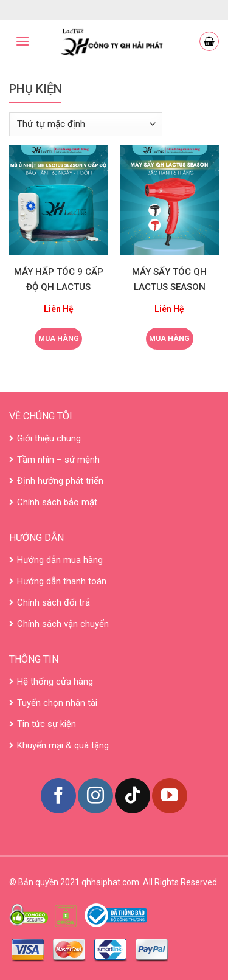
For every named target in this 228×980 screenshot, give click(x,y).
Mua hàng (59, 339)
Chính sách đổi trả (54, 602)
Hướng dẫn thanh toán (62, 581)
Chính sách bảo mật (57, 502)
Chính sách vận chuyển (63, 624)
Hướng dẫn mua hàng (60, 560)
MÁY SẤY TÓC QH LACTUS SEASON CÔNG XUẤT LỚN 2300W (169, 281)
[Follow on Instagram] (95, 796)
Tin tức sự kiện (47, 724)
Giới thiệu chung (49, 438)
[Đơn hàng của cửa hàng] (86, 124)
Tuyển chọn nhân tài (57, 703)
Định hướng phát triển (60, 481)
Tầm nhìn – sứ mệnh (58, 460)
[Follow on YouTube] (170, 796)
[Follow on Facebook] (58, 796)
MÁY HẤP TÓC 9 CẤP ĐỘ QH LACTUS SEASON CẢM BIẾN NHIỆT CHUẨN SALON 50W (58, 281)
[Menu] (22, 41)
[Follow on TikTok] (133, 796)
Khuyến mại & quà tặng (63, 745)
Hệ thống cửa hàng (55, 682)
